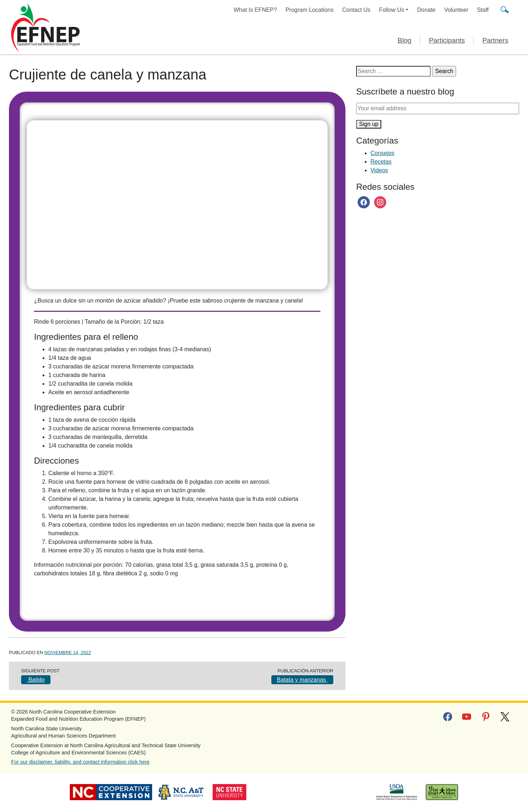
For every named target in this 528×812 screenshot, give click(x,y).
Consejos (382, 153)
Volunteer (456, 10)
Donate (426, 10)
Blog (405, 40)
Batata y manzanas (302, 680)
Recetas (381, 162)
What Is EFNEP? (255, 10)
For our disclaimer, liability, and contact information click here (80, 762)
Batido (36, 680)
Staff (483, 10)
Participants (447, 40)
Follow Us (392, 10)
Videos (379, 170)
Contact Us (356, 10)
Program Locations (309, 10)
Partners (495, 40)
